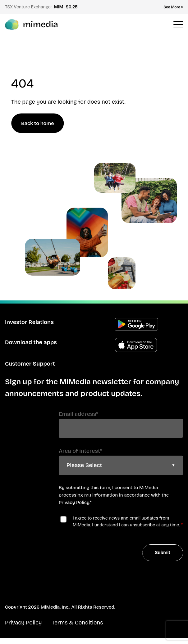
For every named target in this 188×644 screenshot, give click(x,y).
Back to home (37, 123)
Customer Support (30, 364)
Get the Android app (136, 324)
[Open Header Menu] (178, 25)
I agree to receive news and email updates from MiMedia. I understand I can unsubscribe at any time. (126, 522)
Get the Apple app (136, 345)
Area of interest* (80, 451)
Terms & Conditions (77, 623)
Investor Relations (29, 322)
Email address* (78, 414)
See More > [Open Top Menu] (173, 7)
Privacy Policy (74, 502)
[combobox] (121, 465)
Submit (163, 553)
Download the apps (31, 342)
